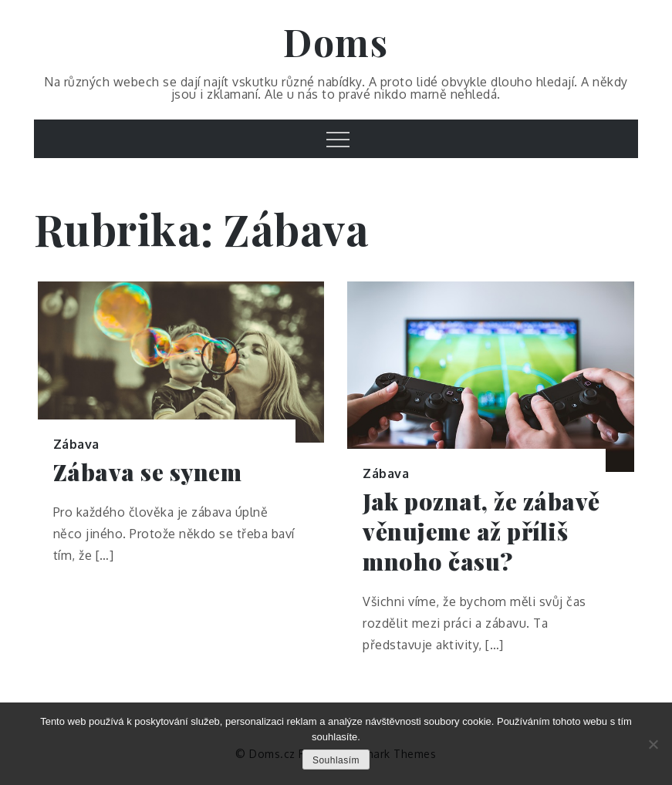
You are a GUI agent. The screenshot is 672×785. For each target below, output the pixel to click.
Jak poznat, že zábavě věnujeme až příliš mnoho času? (481, 532)
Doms (336, 42)
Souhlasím (336, 760)
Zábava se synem (148, 472)
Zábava (76, 444)
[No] (653, 744)
